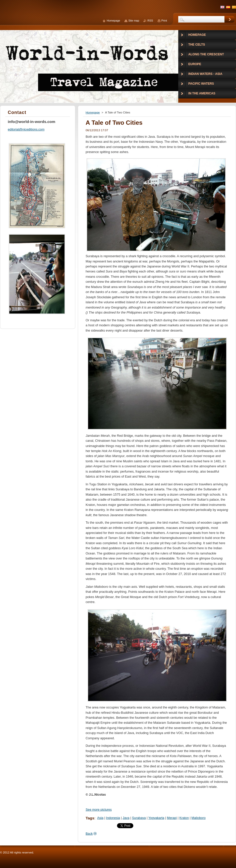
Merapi (172, 818)
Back (89, 834)
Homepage (93, 112)
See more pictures (99, 810)
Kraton (184, 818)
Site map (134, 21)
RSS (150, 21)
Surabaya (139, 818)
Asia (100, 818)
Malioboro (199, 818)
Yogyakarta (156, 818)
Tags (90, 818)
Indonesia (113, 818)
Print (164, 21)
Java (126, 818)
